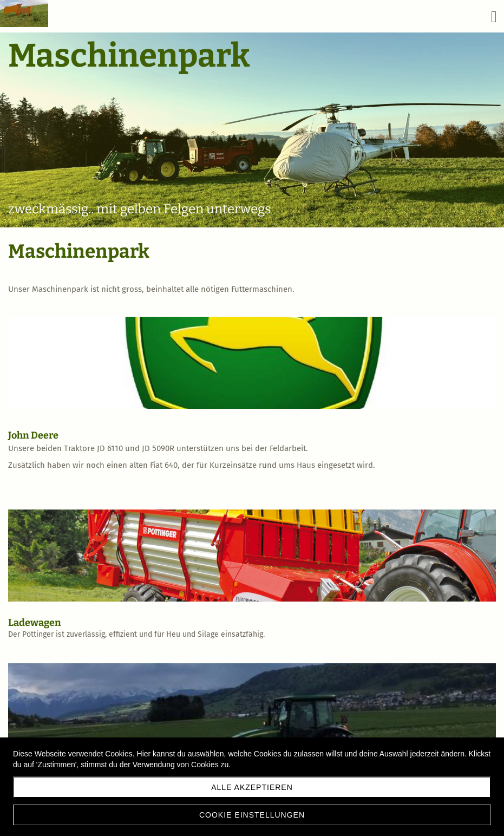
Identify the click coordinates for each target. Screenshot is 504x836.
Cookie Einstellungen (252, 815)
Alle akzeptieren (252, 787)
